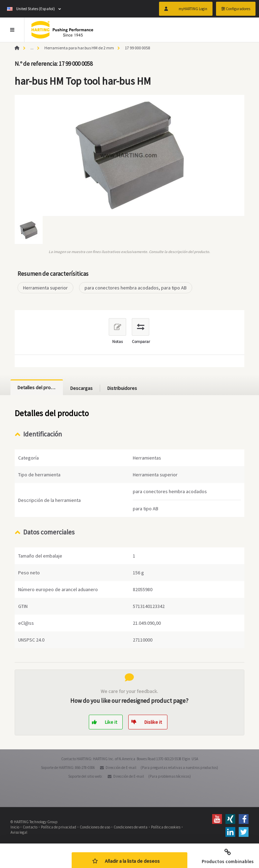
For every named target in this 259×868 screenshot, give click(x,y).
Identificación (42, 434)
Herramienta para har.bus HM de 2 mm (79, 48)
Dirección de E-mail (121, 768)
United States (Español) (31, 9)
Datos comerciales (49, 532)
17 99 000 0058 (137, 48)
